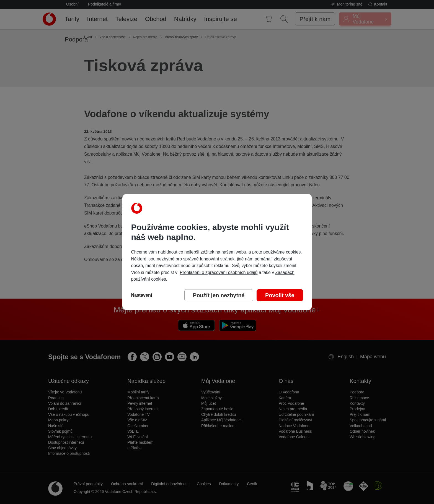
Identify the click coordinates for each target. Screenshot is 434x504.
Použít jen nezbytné (219, 295)
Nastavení (142, 295)
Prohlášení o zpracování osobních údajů (219, 272)
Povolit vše (280, 295)
